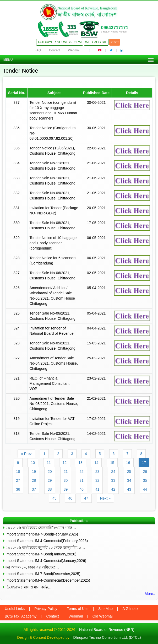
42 (113, 489)
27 (18, 480)
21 (66, 472)
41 (97, 489)
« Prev (26, 454)
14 (96, 463)
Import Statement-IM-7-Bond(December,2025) (43, 574)
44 (145, 489)
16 (128, 463)
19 (34, 472)
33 (113, 480)
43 (129, 489)
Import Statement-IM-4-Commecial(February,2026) (47, 541)
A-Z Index (130, 609)
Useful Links (15, 609)
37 (34, 489)
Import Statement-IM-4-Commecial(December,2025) (48, 580)
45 (55, 498)
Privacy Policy (46, 609)
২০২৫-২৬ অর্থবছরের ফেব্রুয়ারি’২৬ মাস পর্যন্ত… (41, 528)
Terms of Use (78, 609)
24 (113, 472)
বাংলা (115, 42)
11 (49, 463)
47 (86, 498)
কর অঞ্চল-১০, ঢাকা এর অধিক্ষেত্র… (32, 567)
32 (97, 480)
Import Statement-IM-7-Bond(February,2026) (42, 534)
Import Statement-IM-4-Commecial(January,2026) (46, 561)
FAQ (38, 50)
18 (18, 472)
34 (129, 480)
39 (66, 489)
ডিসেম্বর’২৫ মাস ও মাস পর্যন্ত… (29, 587)
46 (70, 498)
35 (145, 480)
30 (66, 480)
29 (50, 480)
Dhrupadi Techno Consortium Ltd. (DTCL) (107, 637)
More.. (150, 594)
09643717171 (115, 28)
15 (112, 463)
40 (81, 489)
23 (97, 472)
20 (50, 472)
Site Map (105, 609)
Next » (105, 498)
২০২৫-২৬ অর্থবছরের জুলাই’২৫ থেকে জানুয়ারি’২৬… (45, 548)
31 (81, 480)
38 (50, 489)
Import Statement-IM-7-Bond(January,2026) (41, 554)
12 (65, 463)
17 (144, 463)
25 (129, 472)
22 (81, 472)
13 (80, 463)
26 (145, 472)
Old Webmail (103, 616)
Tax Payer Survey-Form (59, 42)
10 (33, 463)
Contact (54, 50)
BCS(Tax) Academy (21, 616)
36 (18, 489)
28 (34, 480)
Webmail (74, 50)
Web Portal (96, 42)
